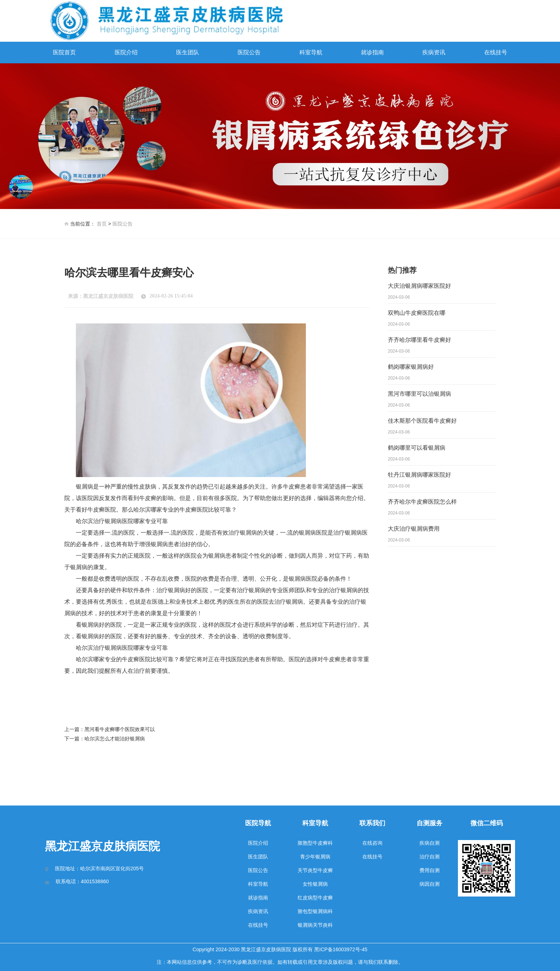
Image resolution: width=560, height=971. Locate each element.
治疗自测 (430, 857)
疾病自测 (430, 843)
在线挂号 (496, 52)
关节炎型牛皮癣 (315, 870)
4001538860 (95, 881)
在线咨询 (372, 843)
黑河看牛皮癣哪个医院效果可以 (120, 729)
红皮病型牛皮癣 (315, 898)
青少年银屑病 (315, 857)
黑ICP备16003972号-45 (341, 949)
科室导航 (311, 52)
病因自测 (430, 884)
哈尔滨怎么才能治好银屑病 (115, 739)
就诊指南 (372, 52)
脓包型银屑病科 (315, 911)
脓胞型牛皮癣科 (315, 843)
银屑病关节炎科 (315, 925)
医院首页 (64, 52)
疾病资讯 (434, 52)
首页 (102, 224)
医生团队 (188, 52)
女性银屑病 (315, 884)
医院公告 (249, 52)
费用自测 (430, 870)
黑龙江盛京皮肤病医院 (108, 296)
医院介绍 (126, 52)
